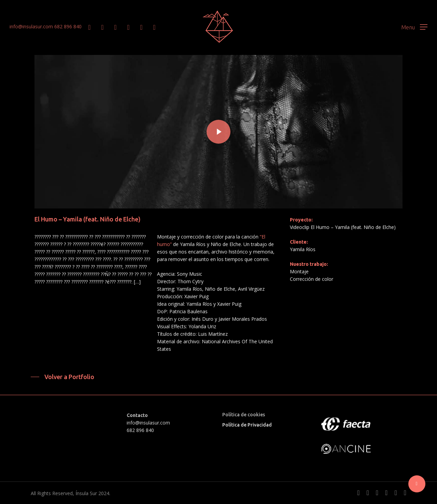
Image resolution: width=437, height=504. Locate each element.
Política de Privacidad (247, 425)
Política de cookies (244, 415)
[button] (414, 27)
